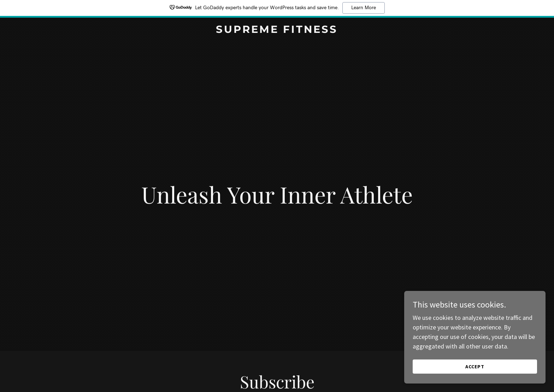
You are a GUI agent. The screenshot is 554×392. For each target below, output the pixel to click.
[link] (277, 31)
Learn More (364, 8)
